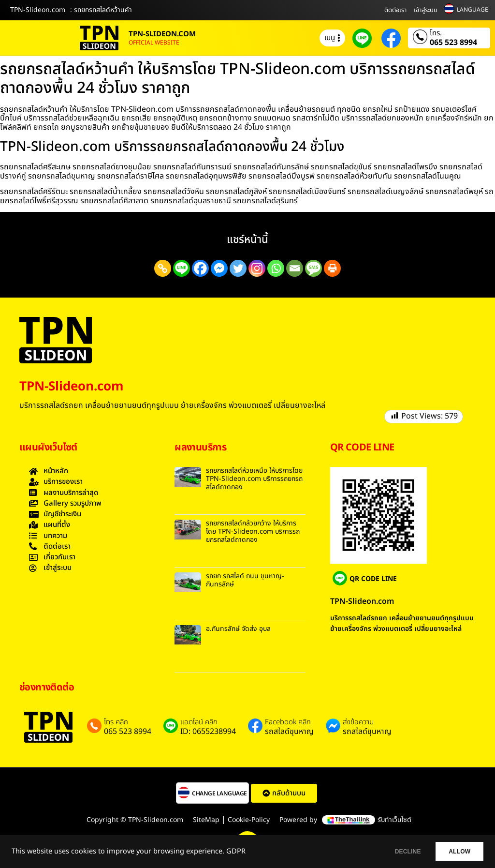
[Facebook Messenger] (219, 268)
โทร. (436, 33)
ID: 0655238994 (208, 732)
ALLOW (456, 852)
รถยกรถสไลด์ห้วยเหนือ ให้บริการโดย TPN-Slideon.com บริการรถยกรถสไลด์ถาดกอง (254, 479)
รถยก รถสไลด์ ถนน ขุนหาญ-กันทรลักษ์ (245, 580)
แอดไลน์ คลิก (199, 722)
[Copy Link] (163, 268)
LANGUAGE (473, 10)
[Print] (332, 268)
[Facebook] (200, 268)
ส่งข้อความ (358, 722)
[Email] (295, 268)
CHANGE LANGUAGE (219, 793)
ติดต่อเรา (395, 10)
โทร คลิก (116, 722)
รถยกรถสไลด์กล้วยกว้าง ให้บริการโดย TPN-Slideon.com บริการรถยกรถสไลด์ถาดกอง (253, 531)
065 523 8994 (453, 43)
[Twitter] (238, 268)
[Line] (182, 268)
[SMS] (313, 268)
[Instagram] (257, 268)
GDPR (236, 852)
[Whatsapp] (276, 268)
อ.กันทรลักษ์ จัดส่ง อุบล (238, 629)
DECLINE (396, 852)
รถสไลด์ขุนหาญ (289, 732)
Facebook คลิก (288, 722)
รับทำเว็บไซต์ (394, 820)
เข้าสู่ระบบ (426, 10)
